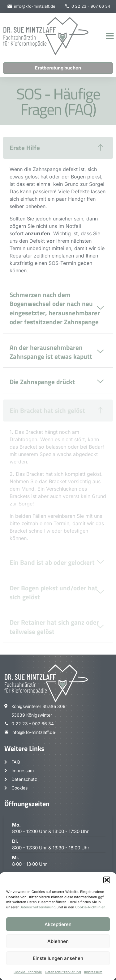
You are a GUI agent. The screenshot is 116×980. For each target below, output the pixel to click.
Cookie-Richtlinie (28, 972)
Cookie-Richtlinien (90, 907)
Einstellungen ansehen (58, 958)
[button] (107, 880)
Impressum (93, 972)
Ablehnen (58, 941)
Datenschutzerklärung (38, 907)
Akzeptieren (58, 924)
